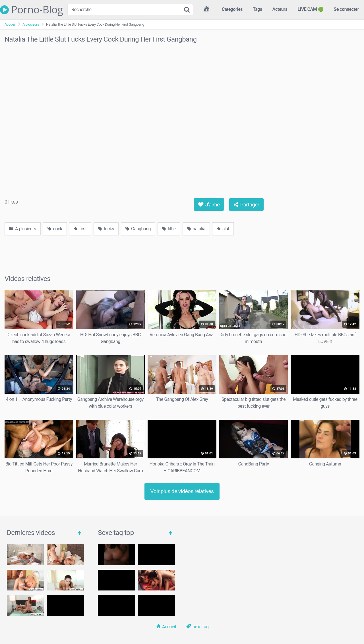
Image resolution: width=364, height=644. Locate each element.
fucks (106, 229)
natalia (196, 229)
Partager (247, 205)
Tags (258, 9)
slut (223, 229)
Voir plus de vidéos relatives (182, 491)
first (80, 229)
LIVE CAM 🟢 (310, 9)
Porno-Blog (31, 10)
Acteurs (280, 9)
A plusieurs (31, 24)
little (169, 229)
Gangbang (138, 229)
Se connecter (346, 9)
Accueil (10, 24)
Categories (232, 9)
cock (55, 229)
